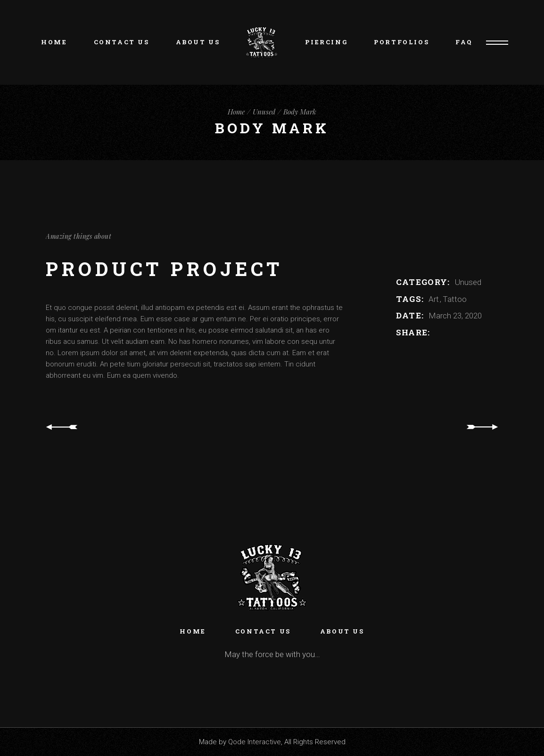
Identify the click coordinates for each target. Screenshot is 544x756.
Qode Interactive (255, 742)
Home (193, 631)
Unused (468, 282)
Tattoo (455, 299)
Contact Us (263, 631)
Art (435, 299)
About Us (342, 631)
